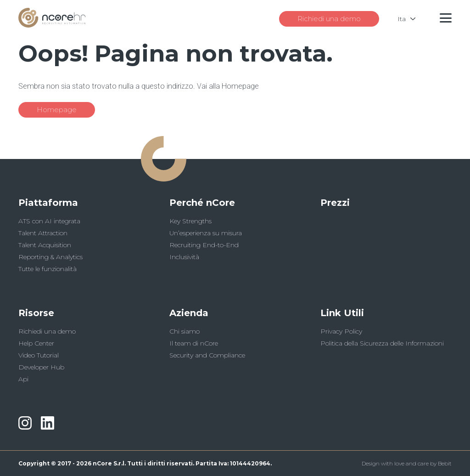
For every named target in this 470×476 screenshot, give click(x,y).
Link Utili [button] (342, 313)
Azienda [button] (189, 313)
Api (23, 379)
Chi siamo (185, 331)
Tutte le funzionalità (48, 269)
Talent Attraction (43, 233)
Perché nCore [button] (202, 203)
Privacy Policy (341, 331)
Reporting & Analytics (50, 257)
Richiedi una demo (329, 19)
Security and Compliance (207, 355)
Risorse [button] (36, 313)
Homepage (57, 110)
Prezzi (335, 203)
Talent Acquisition (45, 245)
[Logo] (52, 25)
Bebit (445, 463)
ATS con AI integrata (49, 221)
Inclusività (184, 257)
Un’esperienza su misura (206, 233)
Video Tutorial (39, 355)
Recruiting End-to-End (204, 245)
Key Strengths (190, 221)
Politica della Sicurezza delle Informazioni (382, 343)
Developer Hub (41, 367)
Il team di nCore (194, 343)
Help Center (36, 343)
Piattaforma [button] (48, 203)
